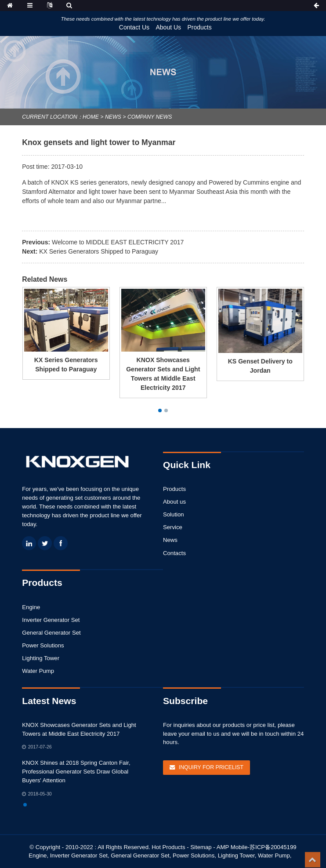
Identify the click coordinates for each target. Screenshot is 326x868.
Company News (150, 117)
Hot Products (168, 847)
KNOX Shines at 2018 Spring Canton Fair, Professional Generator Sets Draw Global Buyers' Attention (76, 772)
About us (174, 502)
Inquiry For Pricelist (211, 767)
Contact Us (134, 27)
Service (173, 527)
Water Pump (38, 671)
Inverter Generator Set (51, 620)
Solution (174, 514)
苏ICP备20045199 (273, 847)
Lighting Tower (41, 658)
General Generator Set (51, 633)
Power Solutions (43, 645)
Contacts (174, 553)
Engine (31, 607)
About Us (168, 27)
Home (91, 117)
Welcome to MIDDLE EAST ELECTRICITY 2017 (118, 242)
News (113, 117)
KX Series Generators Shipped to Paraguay (99, 251)
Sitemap (201, 847)
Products (200, 27)
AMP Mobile (232, 847)
